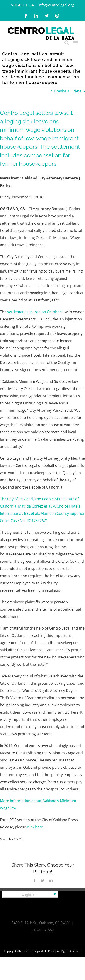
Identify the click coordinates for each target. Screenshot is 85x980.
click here (35, 827)
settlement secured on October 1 (36, 312)
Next (77, 91)
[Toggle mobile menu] (76, 43)
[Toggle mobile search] (67, 43)
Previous (62, 91)
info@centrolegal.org (56, 5)
